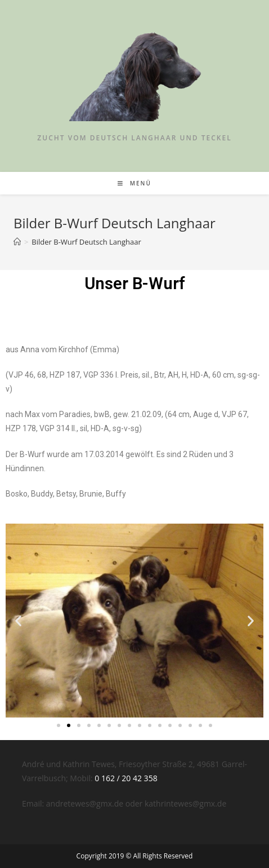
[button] (18, 620)
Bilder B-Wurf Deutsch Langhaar (86, 242)
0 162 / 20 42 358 (126, 778)
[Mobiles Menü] (134, 183)
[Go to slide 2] (69, 725)
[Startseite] (17, 242)
